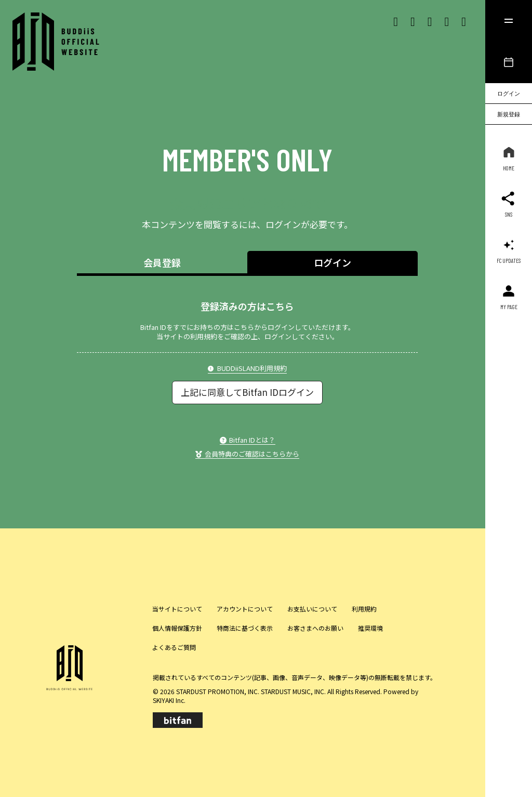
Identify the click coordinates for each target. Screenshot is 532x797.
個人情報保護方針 (177, 628)
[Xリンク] (396, 21)
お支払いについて (312, 609)
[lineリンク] (464, 21)
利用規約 (364, 609)
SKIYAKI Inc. (169, 700)
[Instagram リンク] (413, 21)
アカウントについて (245, 609)
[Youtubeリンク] (447, 21)
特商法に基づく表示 (245, 628)
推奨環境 (370, 628)
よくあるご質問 (174, 647)
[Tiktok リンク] (430, 21)
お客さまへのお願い (315, 628)
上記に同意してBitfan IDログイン (247, 392)
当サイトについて (177, 609)
